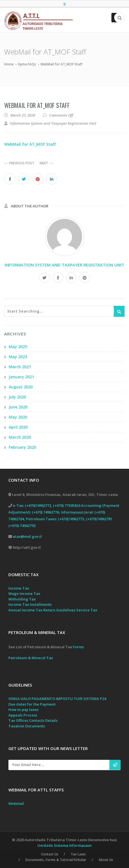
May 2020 (18, 417)
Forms (78, 647)
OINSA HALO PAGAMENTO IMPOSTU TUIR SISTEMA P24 (57, 699)
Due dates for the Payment (32, 704)
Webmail (16, 803)
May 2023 (18, 357)
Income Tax (19, 588)
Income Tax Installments (30, 605)
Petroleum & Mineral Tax (31, 658)
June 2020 (18, 407)
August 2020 (21, 387)
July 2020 (17, 397)
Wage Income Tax (24, 594)
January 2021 (21, 377)
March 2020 (20, 437)
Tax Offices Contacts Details (33, 721)
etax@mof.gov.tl (27, 536)
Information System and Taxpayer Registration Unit (64, 265)
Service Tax (87, 610)
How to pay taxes (23, 710)
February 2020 (22, 447)
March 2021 (20, 367)
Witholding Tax (22, 599)
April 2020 (18, 427)
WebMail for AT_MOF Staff (37, 105)
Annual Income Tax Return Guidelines (42, 610)
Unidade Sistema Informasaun (64, 845)
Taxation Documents (27, 726)
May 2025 (18, 347)
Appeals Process (23, 715)
